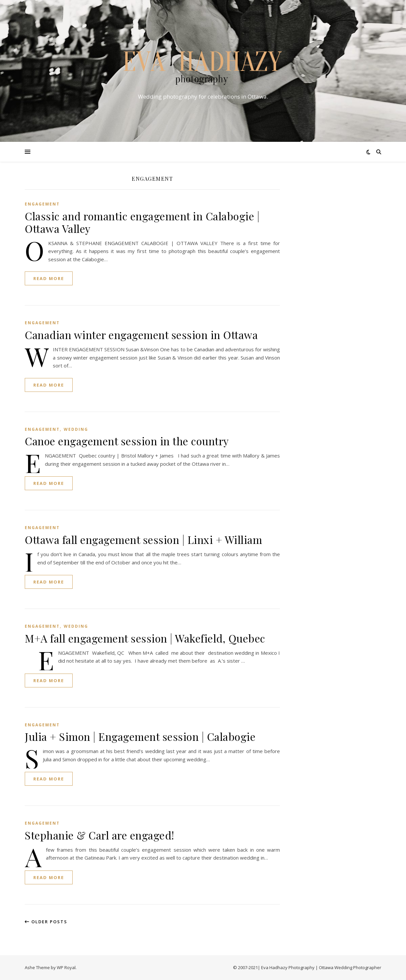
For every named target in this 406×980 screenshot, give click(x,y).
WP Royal (66, 967)
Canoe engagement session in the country (127, 441)
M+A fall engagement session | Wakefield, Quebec (145, 638)
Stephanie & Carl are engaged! (100, 835)
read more (49, 278)
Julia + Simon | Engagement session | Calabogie (140, 736)
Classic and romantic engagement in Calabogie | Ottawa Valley (142, 222)
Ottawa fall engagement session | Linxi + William (143, 539)
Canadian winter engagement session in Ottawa (141, 335)
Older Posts (46, 922)
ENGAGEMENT (42, 204)
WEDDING (76, 429)
